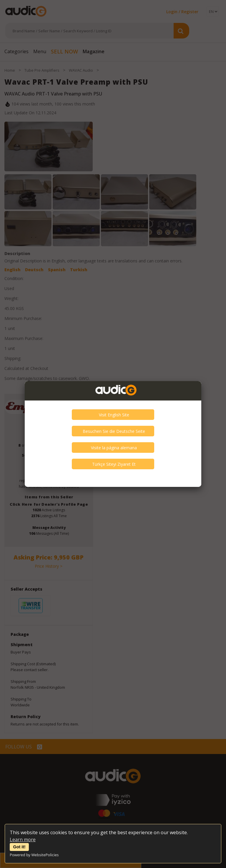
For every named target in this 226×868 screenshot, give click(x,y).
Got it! (19, 847)
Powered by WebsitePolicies (34, 855)
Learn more (23, 839)
